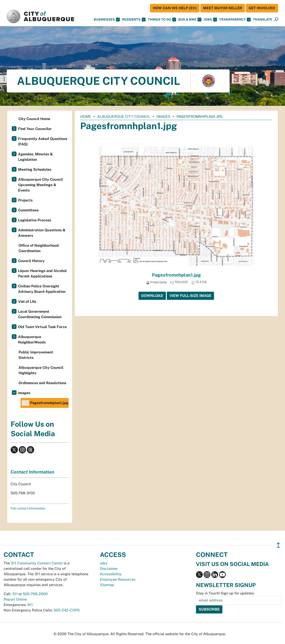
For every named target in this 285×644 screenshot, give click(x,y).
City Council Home (34, 119)
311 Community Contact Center (37, 563)
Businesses (107, 20)
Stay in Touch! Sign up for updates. (225, 593)
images (163, 117)
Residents (134, 20)
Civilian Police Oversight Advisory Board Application (42, 289)
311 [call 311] (15, 594)
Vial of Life (27, 302)
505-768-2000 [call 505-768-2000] (35, 594)
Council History (31, 261)
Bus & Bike (190, 20)
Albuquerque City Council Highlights (41, 370)
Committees (28, 210)
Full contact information (28, 508)
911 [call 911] (30, 605)
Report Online (15, 599)
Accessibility (111, 574)
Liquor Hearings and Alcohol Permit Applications (42, 273)
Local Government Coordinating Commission (40, 314)
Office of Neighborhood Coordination (39, 248)
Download (152, 296)
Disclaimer (109, 569)
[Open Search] (276, 20)
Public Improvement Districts (36, 355)
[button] (263, 20)
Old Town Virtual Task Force (42, 327)
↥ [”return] (278, 545)
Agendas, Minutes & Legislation (35, 157)
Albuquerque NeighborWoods (32, 340)
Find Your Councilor (35, 129)
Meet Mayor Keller (223, 8)
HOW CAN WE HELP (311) (175, 8)
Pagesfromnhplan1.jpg (176, 275)
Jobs (210, 20)
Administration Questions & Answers (42, 233)
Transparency (235, 20)
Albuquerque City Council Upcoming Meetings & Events (40, 185)
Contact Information (32, 472)
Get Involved (262, 8)
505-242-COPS (67, 610)
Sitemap (107, 585)
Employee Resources (118, 579)
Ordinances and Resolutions (42, 383)
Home (86, 117)
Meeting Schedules (35, 169)
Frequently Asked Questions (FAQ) (43, 141)
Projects (25, 200)
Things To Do (162, 20)
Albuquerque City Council (124, 117)
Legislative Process (35, 220)
